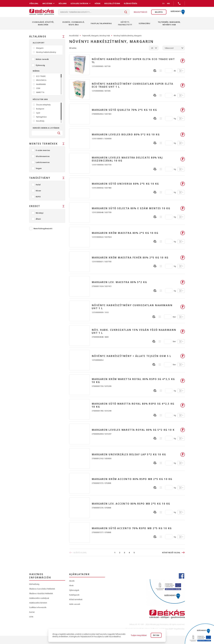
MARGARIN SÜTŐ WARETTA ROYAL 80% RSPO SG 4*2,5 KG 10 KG (133, 405)
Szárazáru (144, 23)
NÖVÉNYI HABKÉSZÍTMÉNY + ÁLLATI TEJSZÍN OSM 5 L (131, 356)
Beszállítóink (112, 3)
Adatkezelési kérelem (38, 603)
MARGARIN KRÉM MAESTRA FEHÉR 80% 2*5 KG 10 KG (130, 258)
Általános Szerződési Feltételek (42, 589)
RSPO (38, 197)
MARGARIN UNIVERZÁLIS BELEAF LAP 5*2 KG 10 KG (129, 454)
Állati (38, 219)
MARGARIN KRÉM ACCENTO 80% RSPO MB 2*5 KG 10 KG (132, 479)
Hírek (98, 3)
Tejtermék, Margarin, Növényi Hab (169, 23)
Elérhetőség (131, 3)
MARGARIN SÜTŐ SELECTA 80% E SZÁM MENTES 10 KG (131, 208)
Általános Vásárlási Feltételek (41, 593)
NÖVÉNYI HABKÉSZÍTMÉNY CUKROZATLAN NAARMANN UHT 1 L (132, 307)
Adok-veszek (75, 604)
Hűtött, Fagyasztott (125, 23)
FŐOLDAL (34, 3)
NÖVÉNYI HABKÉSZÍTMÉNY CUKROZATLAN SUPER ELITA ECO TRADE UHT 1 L (133, 85)
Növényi (40, 213)
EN (160, 3)
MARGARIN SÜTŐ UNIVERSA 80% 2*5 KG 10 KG (125, 184)
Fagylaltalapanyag (101, 23)
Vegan (39, 168)
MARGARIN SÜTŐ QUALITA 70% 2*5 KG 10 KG (124, 110)
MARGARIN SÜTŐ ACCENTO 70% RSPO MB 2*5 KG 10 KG (132, 528)
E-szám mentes (43, 150)
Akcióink (47, 3)
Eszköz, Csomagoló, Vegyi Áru (74, 23)
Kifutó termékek (76, 599)
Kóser (38, 191)
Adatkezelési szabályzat (39, 598)
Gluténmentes (43, 156)
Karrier (32, 612)
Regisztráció (140, 12)
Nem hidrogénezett (43, 228)
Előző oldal (80, 553)
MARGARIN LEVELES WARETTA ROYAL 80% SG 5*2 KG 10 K (133, 430)
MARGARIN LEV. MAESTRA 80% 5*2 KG (119, 282)
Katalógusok (74, 595)
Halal (38, 185)
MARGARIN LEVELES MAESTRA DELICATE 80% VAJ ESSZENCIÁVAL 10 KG (127, 159)
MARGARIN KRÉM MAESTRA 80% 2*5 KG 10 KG (125, 233)
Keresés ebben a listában (46, 128)
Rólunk (63, 3)
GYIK (31, 617)
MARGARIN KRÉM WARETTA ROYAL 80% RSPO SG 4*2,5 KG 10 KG (133, 381)
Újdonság (40, 65)
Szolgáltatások (79, 3)
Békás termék (42, 59)
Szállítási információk (38, 607)
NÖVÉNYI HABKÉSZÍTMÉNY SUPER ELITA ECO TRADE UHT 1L (133, 61)
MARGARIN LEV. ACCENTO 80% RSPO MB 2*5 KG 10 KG (131, 504)
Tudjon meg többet (139, 635)
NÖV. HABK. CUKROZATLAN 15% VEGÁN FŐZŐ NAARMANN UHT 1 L (134, 331)
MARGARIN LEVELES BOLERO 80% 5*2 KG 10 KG (126, 135)
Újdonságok (74, 590)
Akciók (72, 581)
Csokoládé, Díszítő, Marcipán (43, 23)
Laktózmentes (43, 162)
